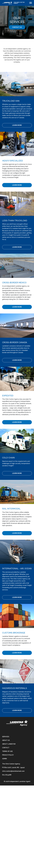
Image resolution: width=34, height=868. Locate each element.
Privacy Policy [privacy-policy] (8, 755)
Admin (4, 759)
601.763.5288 (7, 775)
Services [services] (6, 737)
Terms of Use (7, 751)
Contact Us (17, 27)
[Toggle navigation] (31, 3)
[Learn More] (17, 125)
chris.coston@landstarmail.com (13, 771)
